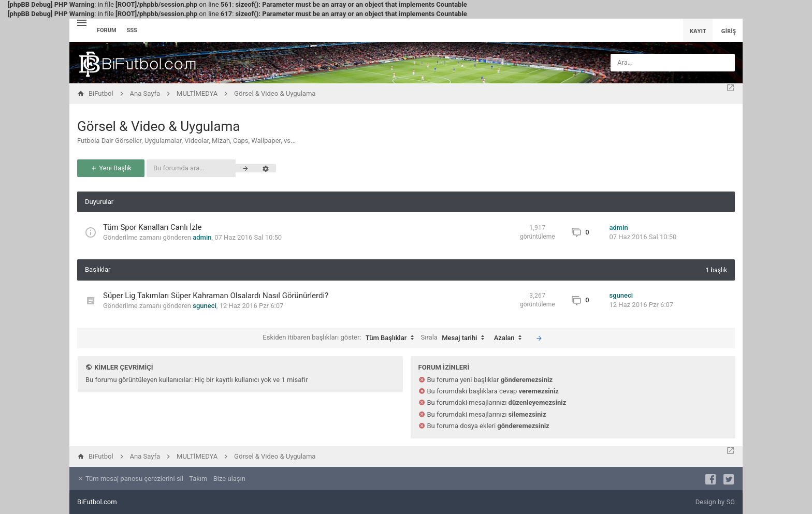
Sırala (455, 338)
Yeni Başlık (111, 168)
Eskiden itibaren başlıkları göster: (341, 338)
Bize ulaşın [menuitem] (229, 479)
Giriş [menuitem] (728, 31)
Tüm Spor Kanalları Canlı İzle (152, 227)
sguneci (205, 306)
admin (202, 237)
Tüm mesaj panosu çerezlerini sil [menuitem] (130, 479)
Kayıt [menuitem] (698, 31)
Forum (107, 30)
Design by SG (715, 502)
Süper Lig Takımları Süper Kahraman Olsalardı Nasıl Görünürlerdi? (216, 296)
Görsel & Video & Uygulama (159, 126)
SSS (132, 30)
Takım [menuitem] (198, 479)
